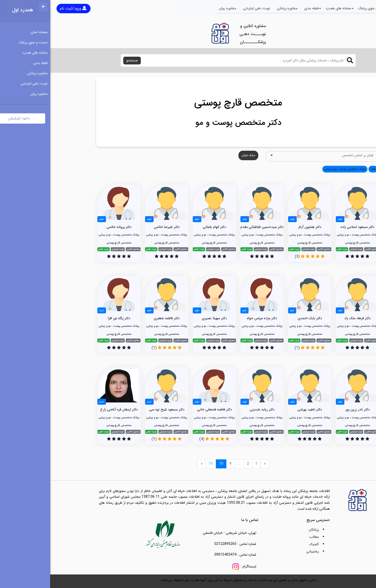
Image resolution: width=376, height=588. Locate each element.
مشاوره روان (177, 8)
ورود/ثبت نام (23, 8)
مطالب (264, 537)
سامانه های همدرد (288, 8)
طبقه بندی (261, 8)
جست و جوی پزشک (323, 8)
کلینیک (264, 544)
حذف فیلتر (198, 155)
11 (161, 464)
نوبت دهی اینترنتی (206, 8)
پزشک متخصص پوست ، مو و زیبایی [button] (295, 169)
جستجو (82, 60)
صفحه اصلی (353, 8)
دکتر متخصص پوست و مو (188, 123)
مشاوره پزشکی (237, 8)
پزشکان (264, 530)
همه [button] (323, 169)
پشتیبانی (262, 551)
